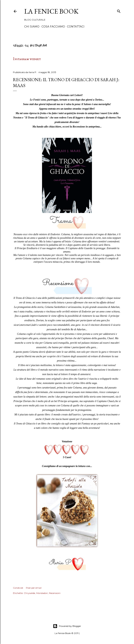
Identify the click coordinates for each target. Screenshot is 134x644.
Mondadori (42, 593)
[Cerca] (119, 11)
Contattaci (76, 27)
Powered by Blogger (67, 626)
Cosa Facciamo (53, 27)
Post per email (34, 588)
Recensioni (55, 593)
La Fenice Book (51, 11)
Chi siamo (32, 27)
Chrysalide (29, 593)
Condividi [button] (18, 588)
